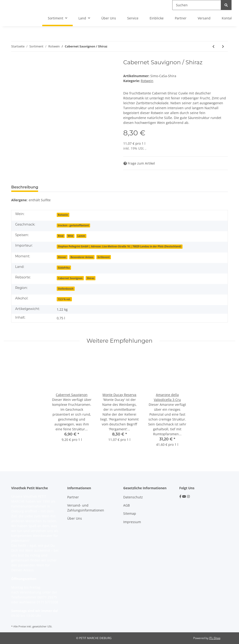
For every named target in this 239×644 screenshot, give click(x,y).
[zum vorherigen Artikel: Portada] (213, 46)
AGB (127, 505)
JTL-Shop (215, 638)
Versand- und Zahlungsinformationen (86, 508)
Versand (204, 18)
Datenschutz (133, 497)
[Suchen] (197, 5)
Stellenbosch (66, 289)
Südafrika (64, 268)
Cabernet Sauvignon (70, 278)
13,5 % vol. (64, 299)
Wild (70, 236)
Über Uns (109, 18)
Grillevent (104, 257)
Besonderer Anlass (82, 257)
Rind (61, 236)
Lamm (81, 236)
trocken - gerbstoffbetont (73, 225)
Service (133, 18)
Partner (181, 18)
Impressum (132, 522)
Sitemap (130, 513)
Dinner (62, 257)
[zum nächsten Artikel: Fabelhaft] (223, 46)
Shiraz (91, 278)
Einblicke (157, 18)
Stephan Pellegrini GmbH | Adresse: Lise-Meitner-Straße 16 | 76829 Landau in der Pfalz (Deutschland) (119, 246)
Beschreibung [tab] (25, 187)
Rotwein (147, 81)
